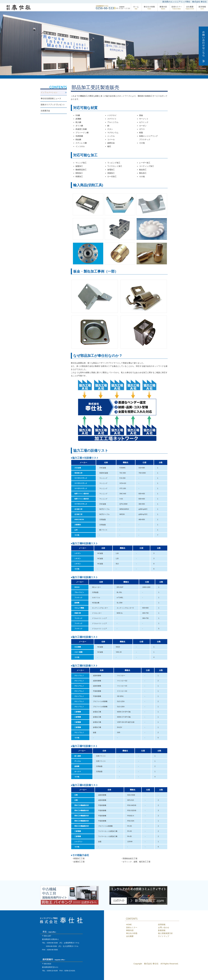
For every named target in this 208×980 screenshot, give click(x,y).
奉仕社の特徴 (132, 933)
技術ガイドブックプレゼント (53, 105)
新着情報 (162, 930)
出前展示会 (45, 111)
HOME (129, 925)
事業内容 (130, 930)
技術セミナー (132, 927)
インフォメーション (49, 92)
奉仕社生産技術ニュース (51, 98)
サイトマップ (164, 936)
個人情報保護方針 (165, 933)
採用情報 (162, 925)
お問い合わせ (164, 927)
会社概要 (130, 936)
